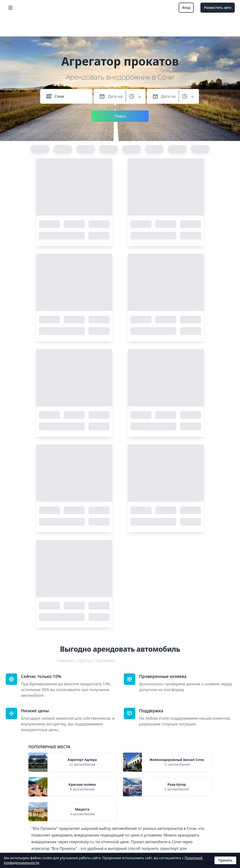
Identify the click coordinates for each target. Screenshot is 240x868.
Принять (225, 860)
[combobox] (71, 96)
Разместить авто (218, 8)
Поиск (120, 116)
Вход (186, 8)
